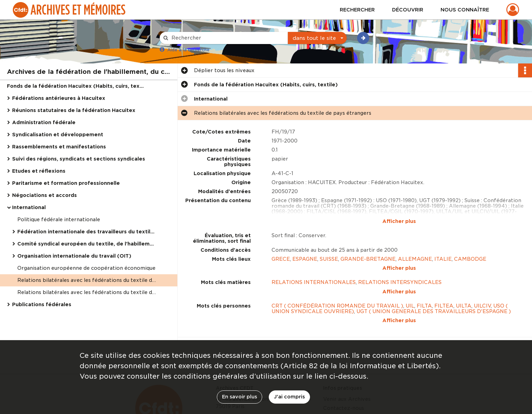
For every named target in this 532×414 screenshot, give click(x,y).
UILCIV (482, 277)
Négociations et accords (45, 195)
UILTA (464, 277)
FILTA (424, 277)
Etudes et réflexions (39, 171)
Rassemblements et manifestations (59, 147)
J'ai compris (289, 397)
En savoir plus (240, 397)
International (29, 207)
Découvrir (408, 10)
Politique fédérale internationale (59, 219)
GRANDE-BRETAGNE (368, 259)
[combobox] (317, 38)
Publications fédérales (42, 304)
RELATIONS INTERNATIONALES (314, 268)
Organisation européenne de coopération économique (86, 268)
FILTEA (444, 277)
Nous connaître (465, 10)
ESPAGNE (305, 259)
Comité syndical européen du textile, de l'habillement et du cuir (87, 244)
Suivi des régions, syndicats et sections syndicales (79, 159)
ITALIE (443, 259)
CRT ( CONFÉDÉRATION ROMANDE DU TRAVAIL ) (337, 277)
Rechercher (357, 10)
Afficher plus (399, 221)
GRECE (281, 259)
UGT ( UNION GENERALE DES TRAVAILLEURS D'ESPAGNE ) (434, 283)
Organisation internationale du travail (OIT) (74, 256)
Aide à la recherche (188, 50)
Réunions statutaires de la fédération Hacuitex (74, 110)
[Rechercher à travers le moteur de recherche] (227, 38)
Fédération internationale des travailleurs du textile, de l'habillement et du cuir (87, 232)
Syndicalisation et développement (58, 135)
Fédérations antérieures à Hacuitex (59, 98)
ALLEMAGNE (415, 259)
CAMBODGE (470, 259)
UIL (410, 277)
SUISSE (329, 259)
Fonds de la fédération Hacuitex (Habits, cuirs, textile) (76, 86)
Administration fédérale (44, 122)
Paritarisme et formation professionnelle (66, 183)
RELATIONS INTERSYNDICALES (400, 268)
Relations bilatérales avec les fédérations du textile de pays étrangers (87, 280)
